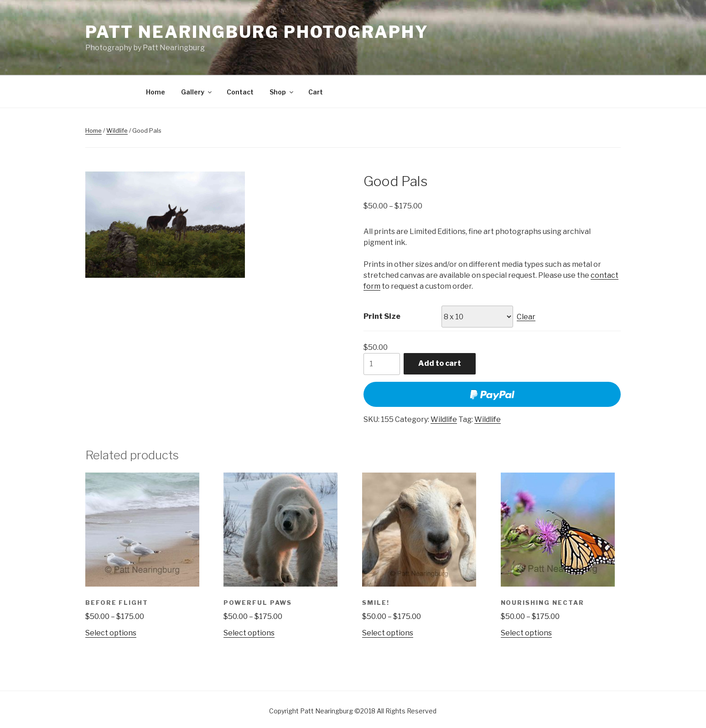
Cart (316, 92)
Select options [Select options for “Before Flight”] (111, 633)
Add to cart (440, 363)
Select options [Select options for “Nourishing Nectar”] (526, 633)
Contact (240, 92)
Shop (282, 92)
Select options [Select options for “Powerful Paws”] (249, 633)
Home (156, 92)
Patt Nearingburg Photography (257, 32)
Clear (526, 317)
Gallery (197, 92)
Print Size (382, 316)
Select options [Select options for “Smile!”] (388, 633)
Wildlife (117, 130)
